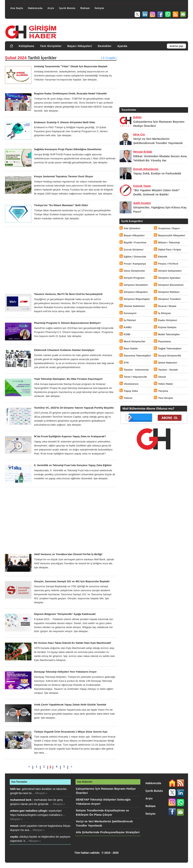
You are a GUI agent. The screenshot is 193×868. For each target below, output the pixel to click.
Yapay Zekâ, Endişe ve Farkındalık (157, 173)
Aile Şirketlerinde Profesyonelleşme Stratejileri (108, 832)
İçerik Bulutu (67, 8)
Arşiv (51, 8)
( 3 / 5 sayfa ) (109, 58)
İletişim (99, 8)
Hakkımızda (35, 8)
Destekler (105, 46)
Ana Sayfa (17, 8)
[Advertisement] (61, 260)
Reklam (85, 8)
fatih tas (15, 789)
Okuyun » (41, 793)
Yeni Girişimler (51, 46)
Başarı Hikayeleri (80, 46)
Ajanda (122, 46)
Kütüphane (27, 46)
